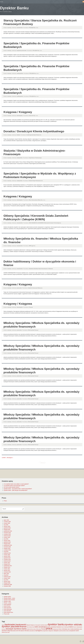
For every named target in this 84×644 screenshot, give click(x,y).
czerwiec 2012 (7, 559)
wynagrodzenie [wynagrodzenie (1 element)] (45, 631)
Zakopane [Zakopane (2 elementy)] (56, 631)
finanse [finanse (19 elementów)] (23, 627)
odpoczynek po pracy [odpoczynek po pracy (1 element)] (31, 629)
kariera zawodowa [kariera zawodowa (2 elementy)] (52, 627)
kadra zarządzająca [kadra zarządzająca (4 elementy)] (41, 627)
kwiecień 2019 (7, 536)
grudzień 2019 (7, 528)
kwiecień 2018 (7, 553)
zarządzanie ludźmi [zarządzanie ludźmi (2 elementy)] (74, 631)
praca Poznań (7, 606)
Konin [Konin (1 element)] (63, 627)
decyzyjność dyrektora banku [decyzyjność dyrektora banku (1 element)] (41, 625)
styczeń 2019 (7, 541)
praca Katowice (8, 605)
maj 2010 (6, 575)
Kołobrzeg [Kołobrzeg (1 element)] (66, 627)
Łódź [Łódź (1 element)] (8, 632)
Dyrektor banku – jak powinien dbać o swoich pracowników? (18, 489)
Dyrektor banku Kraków (9, 600)
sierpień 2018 (7, 548)
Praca (5, 501)
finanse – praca (8, 603)
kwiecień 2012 (7, 561)
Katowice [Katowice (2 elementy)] (59, 627)
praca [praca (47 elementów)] (49, 629)
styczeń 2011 (7, 570)
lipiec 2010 (6, 574)
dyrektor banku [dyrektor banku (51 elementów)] (56, 624)
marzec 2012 (7, 563)
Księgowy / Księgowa (18, 304)
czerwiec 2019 (7, 534)
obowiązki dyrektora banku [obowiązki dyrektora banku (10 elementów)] (16, 629)
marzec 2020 (7, 523)
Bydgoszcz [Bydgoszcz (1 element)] (33, 625)
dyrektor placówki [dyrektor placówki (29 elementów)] (11, 627)
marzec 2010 (7, 578)
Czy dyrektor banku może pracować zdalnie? (14, 486)
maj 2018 (6, 552)
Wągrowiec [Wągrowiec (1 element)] (51, 631)
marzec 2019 (7, 537)
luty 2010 (6, 580)
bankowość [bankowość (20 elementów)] (21, 625)
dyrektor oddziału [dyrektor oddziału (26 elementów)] (73, 625)
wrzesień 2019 (7, 533)
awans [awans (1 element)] (3, 625)
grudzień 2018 (7, 542)
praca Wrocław (7, 611)
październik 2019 (8, 531)
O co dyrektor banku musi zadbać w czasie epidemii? (16, 484)
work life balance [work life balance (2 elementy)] (20, 631)
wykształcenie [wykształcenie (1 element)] (32, 631)
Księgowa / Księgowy (18, 112)
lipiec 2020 (6, 520)
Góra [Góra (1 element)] (28, 627)
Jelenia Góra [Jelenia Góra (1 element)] (32, 627)
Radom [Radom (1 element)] (60, 629)
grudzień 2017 (7, 558)
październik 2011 (8, 566)
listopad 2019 (7, 530)
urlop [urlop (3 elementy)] (9, 631)
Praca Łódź (7, 614)
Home (2, 2)
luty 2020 (6, 525)
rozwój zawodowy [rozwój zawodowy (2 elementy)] (75, 629)
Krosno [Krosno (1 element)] (75, 627)
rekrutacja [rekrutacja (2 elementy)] (65, 629)
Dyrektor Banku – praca (9, 598)
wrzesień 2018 (7, 547)
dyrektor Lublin (7, 601)
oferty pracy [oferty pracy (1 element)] (39, 629)
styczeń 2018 (7, 556)
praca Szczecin (7, 608)
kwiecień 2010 (7, 577)
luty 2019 (6, 539)
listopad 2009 (7, 583)
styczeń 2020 (7, 526)
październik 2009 (8, 585)
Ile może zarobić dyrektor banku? (12, 487)
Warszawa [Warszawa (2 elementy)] (13, 631)
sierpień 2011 (7, 567)
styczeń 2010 (7, 581)
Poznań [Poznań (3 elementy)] (43, 629)
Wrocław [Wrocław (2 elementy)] (27, 631)
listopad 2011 (7, 564)
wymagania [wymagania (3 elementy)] (39, 631)
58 (7, 458)
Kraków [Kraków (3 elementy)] (71, 627)
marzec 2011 (7, 569)
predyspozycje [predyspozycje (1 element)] (55, 629)
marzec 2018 (7, 555)
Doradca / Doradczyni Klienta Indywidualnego (34, 131)
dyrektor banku (7, 597)
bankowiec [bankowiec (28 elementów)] (10, 625)
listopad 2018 (7, 544)
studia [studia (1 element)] (81, 629)
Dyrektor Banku (14, 8)
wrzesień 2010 (7, 572)
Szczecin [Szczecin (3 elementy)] (4, 631)
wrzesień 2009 (7, 586)
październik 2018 (8, 545)
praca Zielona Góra (8, 612)
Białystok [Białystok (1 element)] (28, 625)
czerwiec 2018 (7, 550)
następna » (10, 458)
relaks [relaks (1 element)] (69, 629)
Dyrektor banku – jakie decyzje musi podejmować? (16, 490)
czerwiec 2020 (7, 522)
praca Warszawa (8, 609)
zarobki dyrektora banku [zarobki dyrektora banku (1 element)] (64, 631)
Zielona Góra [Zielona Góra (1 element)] (4, 632)
